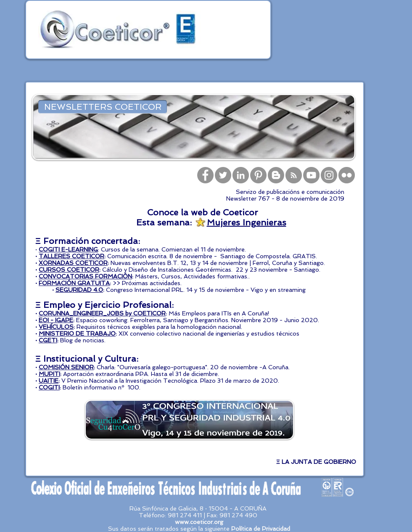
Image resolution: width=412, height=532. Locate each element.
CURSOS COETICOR (69, 270)
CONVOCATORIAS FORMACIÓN (85, 276)
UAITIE (49, 381)
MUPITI (49, 374)
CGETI (48, 340)
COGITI (49, 387)
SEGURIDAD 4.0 (79, 290)
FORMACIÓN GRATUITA (74, 283)
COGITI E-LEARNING (68, 249)
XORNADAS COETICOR (73, 263)
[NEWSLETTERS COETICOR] (103, 107)
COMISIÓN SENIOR (66, 367)
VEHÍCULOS (56, 327)
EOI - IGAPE (56, 320)
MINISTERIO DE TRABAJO (77, 333)
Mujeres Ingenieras (247, 222)
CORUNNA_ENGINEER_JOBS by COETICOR (102, 313)
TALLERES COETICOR (71, 256)
